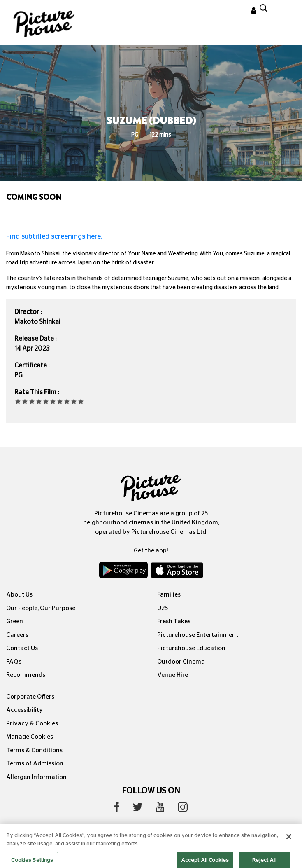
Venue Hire (173, 675)
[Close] (289, 845)
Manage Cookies (30, 737)
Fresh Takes (174, 621)
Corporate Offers (30, 697)
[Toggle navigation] (285, 12)
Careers (17, 635)
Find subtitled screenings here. (54, 236)
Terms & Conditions (34, 750)
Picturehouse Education (191, 648)
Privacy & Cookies (32, 724)
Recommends (26, 675)
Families (169, 595)
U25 (163, 608)
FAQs (14, 662)
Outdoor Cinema (181, 662)
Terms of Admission (35, 764)
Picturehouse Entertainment (198, 635)
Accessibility (24, 710)
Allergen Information (36, 777)
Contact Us (22, 648)
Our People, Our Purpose (41, 608)
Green (15, 621)
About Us (19, 595)
